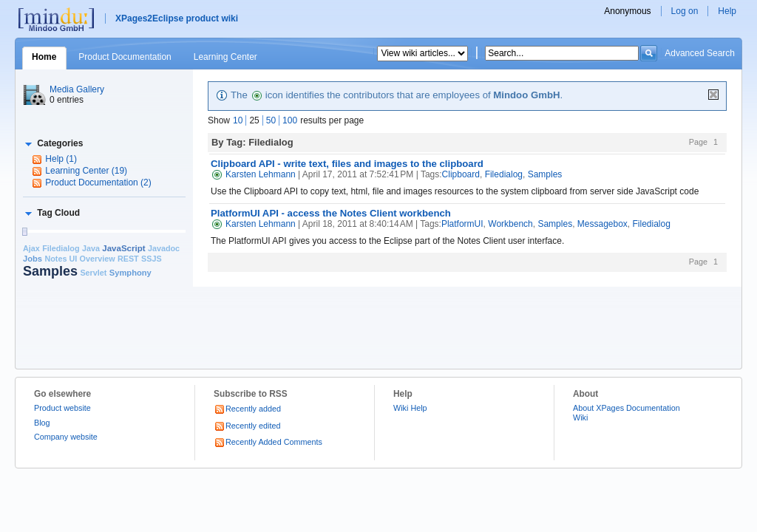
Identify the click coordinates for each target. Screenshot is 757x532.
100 (290, 120)
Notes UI (61, 259)
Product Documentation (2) (98, 183)
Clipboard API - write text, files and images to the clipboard (347, 164)
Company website (66, 437)
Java (91, 248)
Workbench (510, 224)
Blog (42, 423)
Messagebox (602, 224)
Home (44, 57)
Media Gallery (77, 89)
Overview (98, 259)
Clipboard (461, 174)
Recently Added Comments (268, 442)
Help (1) (61, 159)
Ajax (31, 248)
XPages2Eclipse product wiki (177, 18)
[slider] (24, 232)
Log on (685, 11)
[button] (53, 143)
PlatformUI (462, 224)
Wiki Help (410, 408)
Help (727, 11)
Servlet (93, 273)
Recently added (247, 409)
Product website (62, 408)
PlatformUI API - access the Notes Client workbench (331, 213)
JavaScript (123, 248)
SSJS (152, 259)
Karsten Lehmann (253, 174)
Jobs (33, 259)
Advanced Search (700, 53)
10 (238, 120)
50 (271, 120)
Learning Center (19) (86, 171)
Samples (50, 271)
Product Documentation (125, 57)
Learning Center (225, 57)
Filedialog (61, 248)
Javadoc (164, 248)
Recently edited (247, 426)
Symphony (130, 273)
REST (128, 259)
